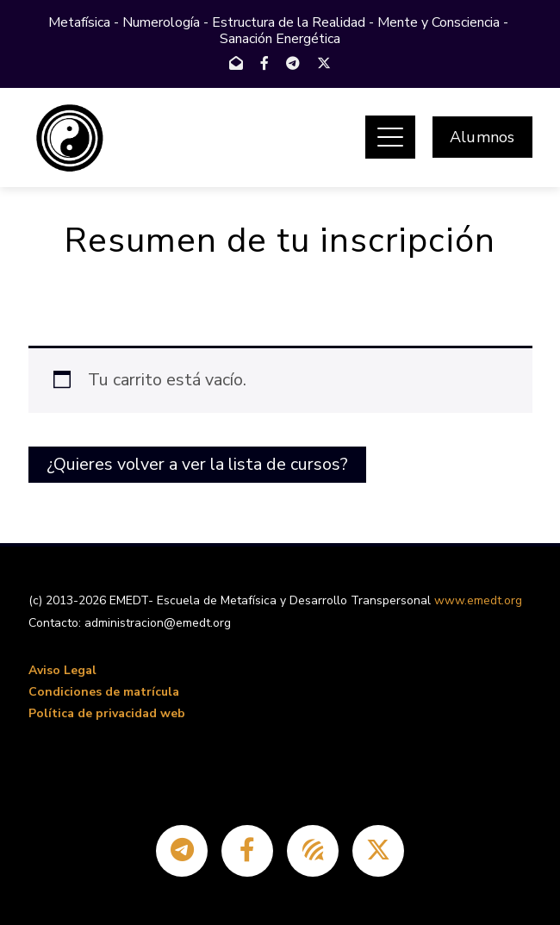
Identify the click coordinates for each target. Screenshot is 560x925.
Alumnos (482, 137)
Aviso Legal (62, 670)
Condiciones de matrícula (104, 692)
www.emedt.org (478, 600)
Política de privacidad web (107, 713)
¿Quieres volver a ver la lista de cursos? (197, 464)
